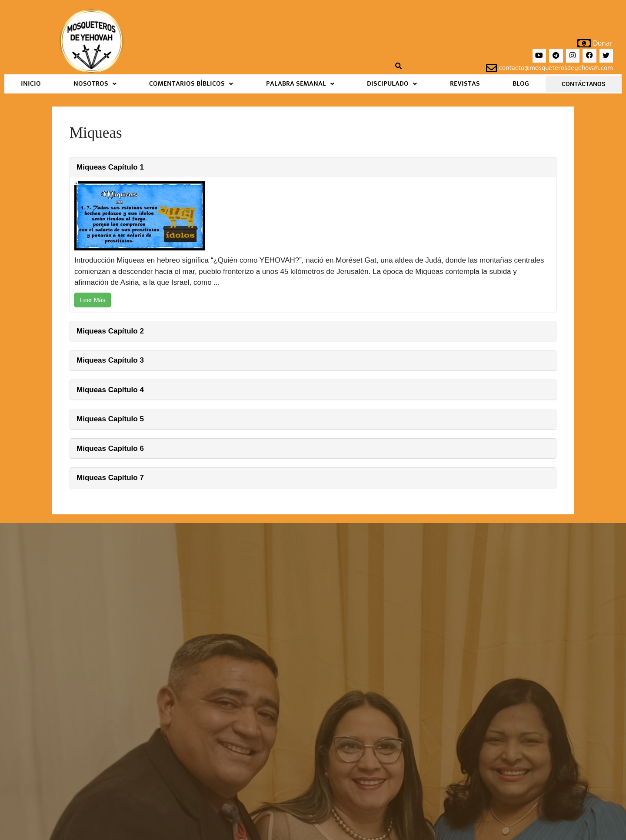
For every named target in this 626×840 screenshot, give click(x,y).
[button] (95, 84)
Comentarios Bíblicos (191, 84)
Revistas (465, 84)
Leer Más (93, 300)
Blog (521, 84)
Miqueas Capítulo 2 (110, 331)
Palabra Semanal (300, 84)
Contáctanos (583, 84)
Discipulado (392, 84)
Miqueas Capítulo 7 (110, 478)
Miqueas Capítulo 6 (110, 448)
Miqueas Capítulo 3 (110, 360)
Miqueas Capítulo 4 (110, 390)
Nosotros (95, 84)
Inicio (31, 84)
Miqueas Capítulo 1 (110, 167)
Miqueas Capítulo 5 (110, 419)
